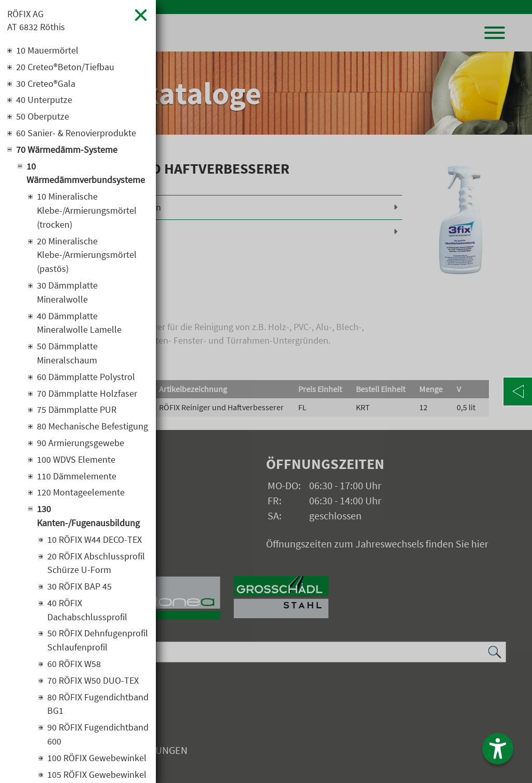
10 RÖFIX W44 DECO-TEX (95, 543)
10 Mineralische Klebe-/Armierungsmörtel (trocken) (87, 212)
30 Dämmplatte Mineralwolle (67, 294)
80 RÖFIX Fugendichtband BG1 (98, 709)
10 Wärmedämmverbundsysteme (86, 174)
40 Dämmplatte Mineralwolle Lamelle (79, 325)
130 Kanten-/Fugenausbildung (88, 519)
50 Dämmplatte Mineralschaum (67, 356)
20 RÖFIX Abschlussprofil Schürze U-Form (96, 567)
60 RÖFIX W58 (74, 668)
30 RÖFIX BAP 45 (79, 590)
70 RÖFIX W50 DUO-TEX (93, 685)
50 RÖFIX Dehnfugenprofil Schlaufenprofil (98, 645)
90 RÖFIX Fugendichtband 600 (98, 739)
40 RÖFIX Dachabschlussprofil (87, 614)
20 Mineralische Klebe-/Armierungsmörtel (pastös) (87, 257)
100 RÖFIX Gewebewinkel (97, 763)
